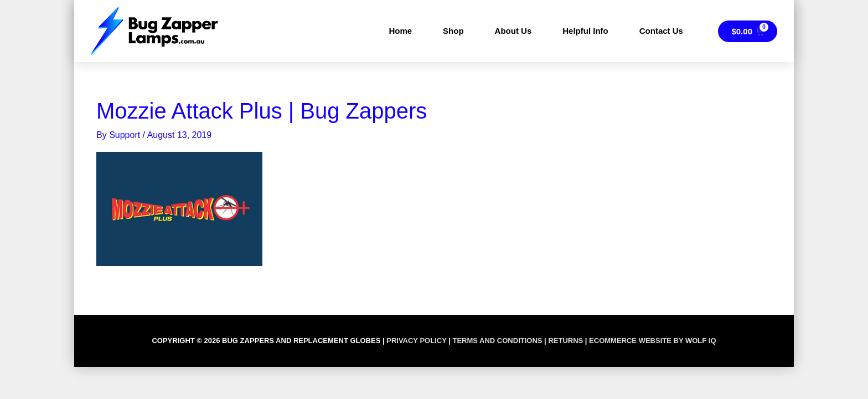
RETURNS (565, 341)
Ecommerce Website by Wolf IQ (652, 341)
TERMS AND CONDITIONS (497, 341)
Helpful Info (585, 31)
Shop (453, 31)
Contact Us (661, 31)
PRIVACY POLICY (416, 341)
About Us (513, 31)
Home (400, 31)
